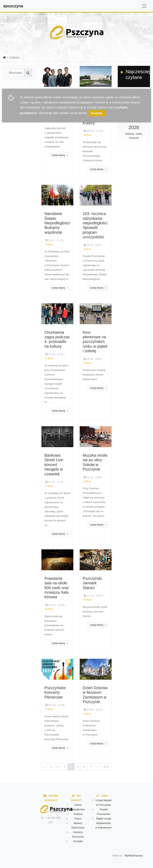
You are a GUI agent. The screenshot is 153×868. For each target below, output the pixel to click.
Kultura (87, 135)
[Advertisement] (35, 132)
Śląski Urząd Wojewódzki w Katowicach (103, 823)
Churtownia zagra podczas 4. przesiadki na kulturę (57, 339)
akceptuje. (97, 113)
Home (78, 805)
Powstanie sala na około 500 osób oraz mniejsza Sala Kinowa (57, 588)
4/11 (106, 767)
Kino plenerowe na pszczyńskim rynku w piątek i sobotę (95, 342)
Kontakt (78, 841)
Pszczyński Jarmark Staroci (92, 583)
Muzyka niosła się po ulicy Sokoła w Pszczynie (95, 462)
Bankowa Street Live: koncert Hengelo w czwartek (54, 465)
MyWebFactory (134, 856)
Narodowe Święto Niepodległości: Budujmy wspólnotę (58, 223)
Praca (78, 819)
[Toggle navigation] (144, 6)
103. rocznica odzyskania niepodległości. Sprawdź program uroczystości (96, 225)
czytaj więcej (60, 155)
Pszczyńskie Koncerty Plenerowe (55, 692)
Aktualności (78, 809)
